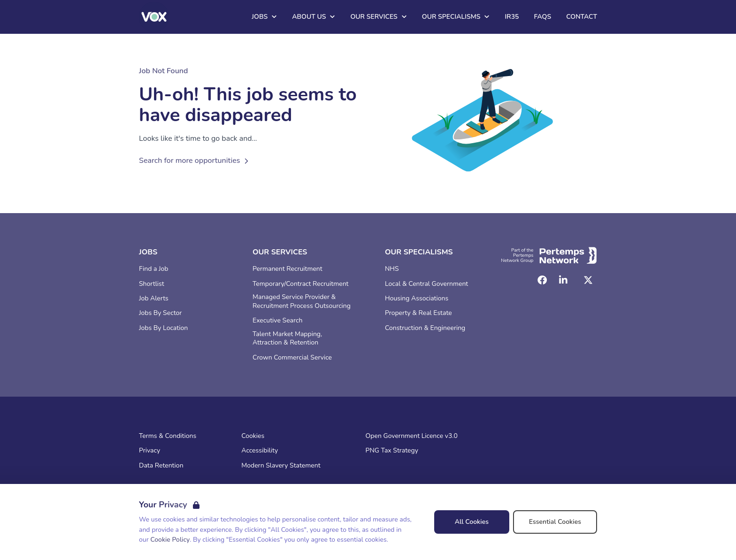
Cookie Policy (170, 540)
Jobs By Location (163, 328)
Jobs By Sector (160, 313)
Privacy (149, 451)
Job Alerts (154, 299)
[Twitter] (588, 280)
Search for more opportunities (195, 161)
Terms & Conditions (168, 436)
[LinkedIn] (563, 280)
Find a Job (153, 269)
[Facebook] (542, 280)
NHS (392, 269)
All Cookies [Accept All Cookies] (472, 522)
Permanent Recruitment (287, 269)
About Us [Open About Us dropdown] (314, 17)
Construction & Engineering (425, 328)
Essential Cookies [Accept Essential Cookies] (555, 522)
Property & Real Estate (418, 313)
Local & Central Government (426, 284)
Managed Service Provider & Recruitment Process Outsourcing (302, 302)
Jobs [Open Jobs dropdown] (264, 17)
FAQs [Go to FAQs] (542, 17)
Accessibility (260, 451)
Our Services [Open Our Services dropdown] (378, 17)
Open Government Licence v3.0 (412, 436)
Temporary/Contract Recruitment (301, 284)
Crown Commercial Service (292, 358)
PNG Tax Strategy (392, 451)
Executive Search (277, 321)
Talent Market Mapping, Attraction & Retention (287, 339)
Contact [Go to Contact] (582, 17)
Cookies (253, 436)
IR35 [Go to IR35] (512, 17)
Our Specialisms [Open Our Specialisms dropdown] (456, 17)
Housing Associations (417, 299)
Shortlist (152, 284)
